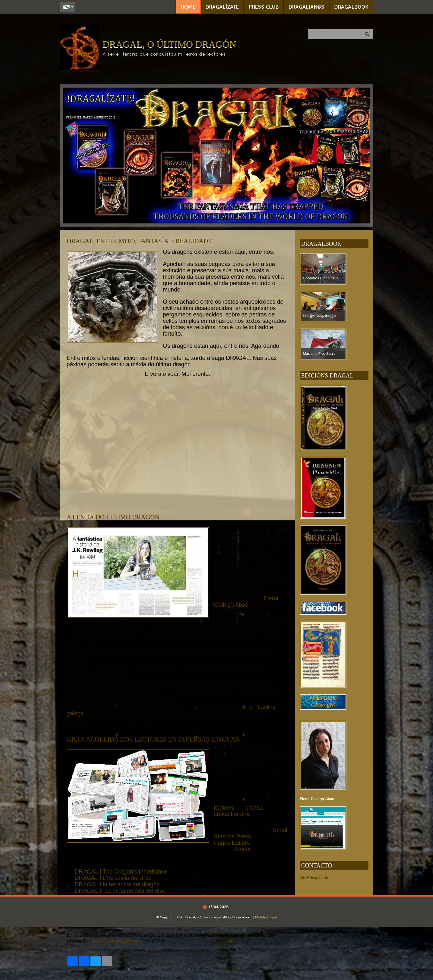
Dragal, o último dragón (170, 44)
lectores (224, 808)
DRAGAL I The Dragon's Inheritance (121, 872)
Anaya (243, 849)
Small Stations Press (251, 833)
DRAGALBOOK (351, 7)
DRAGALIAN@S (306, 7)
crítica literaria (232, 814)
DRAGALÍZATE (222, 7)
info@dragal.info (314, 878)
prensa (255, 808)
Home (188, 7)
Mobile (260, 917)
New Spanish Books (116, 941)
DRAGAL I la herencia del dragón (117, 884)
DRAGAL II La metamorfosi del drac (120, 891)
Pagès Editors (232, 843)
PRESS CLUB (264, 7)
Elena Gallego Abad (246, 602)
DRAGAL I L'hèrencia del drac (113, 878)
